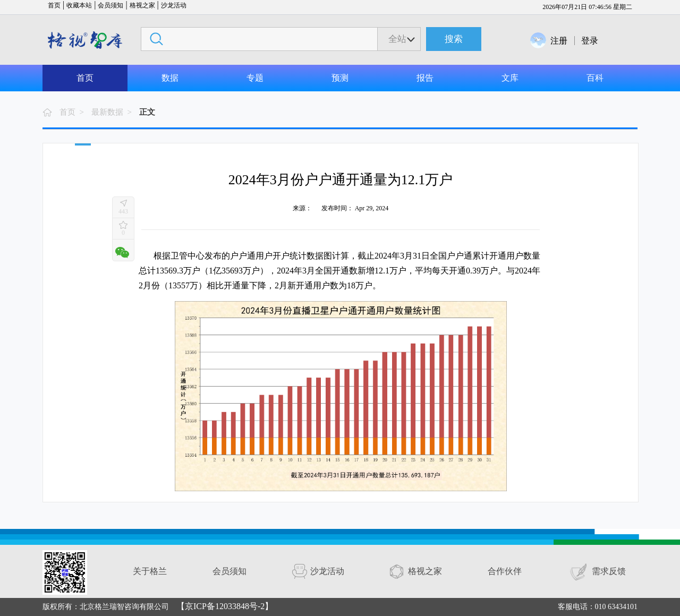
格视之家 (142, 5)
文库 (510, 78)
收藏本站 (79, 5)
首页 (54, 5)
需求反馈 (609, 571)
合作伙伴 (505, 571)
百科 (595, 78)
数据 (170, 78)
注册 (559, 41)
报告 (425, 78)
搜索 (454, 39)
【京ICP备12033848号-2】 (225, 606)
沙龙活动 (174, 5)
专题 (255, 78)
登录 (590, 41)
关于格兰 (150, 571)
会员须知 (110, 5)
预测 (340, 78)
